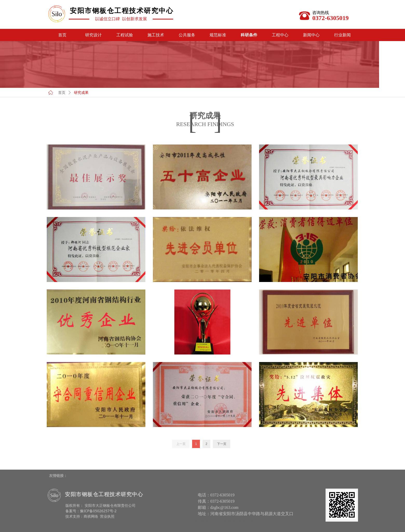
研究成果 (81, 93)
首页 (62, 93)
